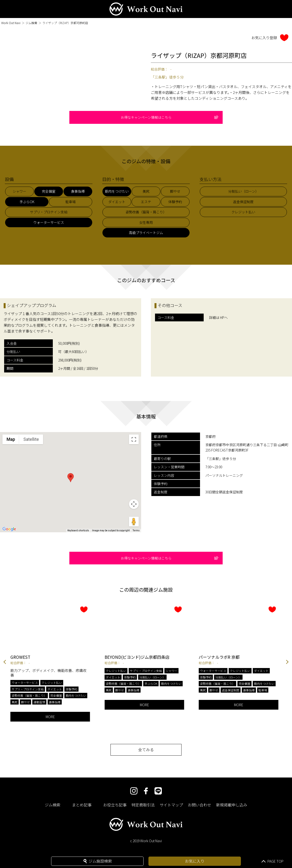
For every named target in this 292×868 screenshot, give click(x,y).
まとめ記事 (82, 805)
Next (287, 662)
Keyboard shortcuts (78, 530)
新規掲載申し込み (232, 805)
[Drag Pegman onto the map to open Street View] (134, 522)
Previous (5, 662)
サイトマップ (171, 805)
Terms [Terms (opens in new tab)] (136, 530)
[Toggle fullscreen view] (134, 439)
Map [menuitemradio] (11, 439)
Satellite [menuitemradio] (31, 439)
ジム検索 (31, 23)
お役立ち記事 (115, 805)
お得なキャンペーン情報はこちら (170, 117)
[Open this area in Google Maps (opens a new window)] (9, 529)
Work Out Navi (11, 23)
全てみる (146, 750)
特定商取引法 (143, 805)
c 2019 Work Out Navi (146, 841)
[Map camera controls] (134, 504)
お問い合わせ (200, 805)
